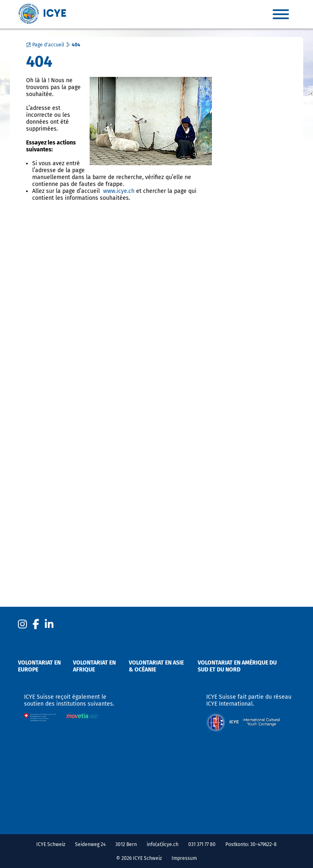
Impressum (184, 858)
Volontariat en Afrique (94, 666)
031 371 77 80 (202, 844)
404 (76, 45)
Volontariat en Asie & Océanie (156, 666)
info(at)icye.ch (163, 844)
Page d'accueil (45, 45)
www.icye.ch (119, 191)
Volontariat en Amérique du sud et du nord (237, 666)
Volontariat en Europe (39, 666)
